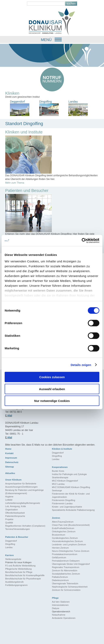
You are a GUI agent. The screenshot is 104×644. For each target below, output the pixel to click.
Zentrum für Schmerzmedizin (66, 590)
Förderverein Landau (62, 503)
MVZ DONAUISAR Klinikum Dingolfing (71, 487)
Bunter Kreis (58, 471)
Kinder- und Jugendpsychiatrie (67, 507)
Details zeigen (81, 365)
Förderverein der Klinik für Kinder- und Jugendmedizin (71, 495)
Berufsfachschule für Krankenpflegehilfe (25, 575)
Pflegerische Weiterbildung (19, 569)
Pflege (55, 598)
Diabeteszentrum (60, 580)
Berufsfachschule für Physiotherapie (23, 579)
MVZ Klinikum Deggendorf (65, 481)
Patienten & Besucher (17, 537)
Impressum (11, 458)
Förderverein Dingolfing (64, 500)
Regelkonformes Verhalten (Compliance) (25, 526)
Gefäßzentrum (59, 557)
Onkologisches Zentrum (64, 531)
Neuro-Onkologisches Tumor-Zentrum (71, 551)
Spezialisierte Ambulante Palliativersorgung (73, 510)
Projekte (9, 519)
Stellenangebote (13, 559)
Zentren (56, 518)
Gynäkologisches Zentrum (65, 538)
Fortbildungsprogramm (16, 585)
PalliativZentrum (60, 577)
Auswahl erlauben (52, 389)
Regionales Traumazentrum (66, 567)
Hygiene (9, 497)
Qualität (9, 523)
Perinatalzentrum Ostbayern (66, 561)
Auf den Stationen (61, 602)
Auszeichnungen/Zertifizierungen (21, 487)
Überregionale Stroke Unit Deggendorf (71, 564)
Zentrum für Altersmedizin (65, 570)
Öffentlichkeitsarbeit (15, 513)
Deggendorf (58, 453)
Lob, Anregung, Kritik (16, 506)
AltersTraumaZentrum (63, 522)
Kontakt (9, 453)
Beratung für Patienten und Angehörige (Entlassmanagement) (24, 492)
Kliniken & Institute (62, 449)
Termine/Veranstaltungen (18, 529)
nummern (52, 79)
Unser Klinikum (13, 480)
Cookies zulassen (52, 377)
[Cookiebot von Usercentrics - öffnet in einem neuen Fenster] (82, 240)
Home (8, 449)
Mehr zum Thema (15, 183)
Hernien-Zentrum (60, 548)
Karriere (10, 555)
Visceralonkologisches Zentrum (67, 541)
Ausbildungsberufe (14, 582)
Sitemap (10, 467)
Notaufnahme (59, 615)
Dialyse (56, 608)
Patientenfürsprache (15, 516)
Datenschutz (12, 462)
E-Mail (9, 416)
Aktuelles (10, 473)
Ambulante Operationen (64, 618)
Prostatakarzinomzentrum (65, 554)
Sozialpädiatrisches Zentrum (66, 574)
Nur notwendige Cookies (52, 401)
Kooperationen (60, 467)
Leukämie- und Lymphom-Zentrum (69, 544)
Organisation (12, 510)
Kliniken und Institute (24, 132)
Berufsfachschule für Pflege (19, 572)
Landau (56, 459)
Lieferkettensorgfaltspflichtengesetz (23, 503)
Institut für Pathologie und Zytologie (69, 474)
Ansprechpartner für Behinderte (21, 484)
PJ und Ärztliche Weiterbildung (20, 566)
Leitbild (9, 500)
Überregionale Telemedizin (65, 583)
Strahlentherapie (60, 477)
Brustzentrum (59, 535)
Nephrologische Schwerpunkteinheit (70, 587)
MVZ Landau (58, 484)
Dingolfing (57, 456)
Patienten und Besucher (27, 190)
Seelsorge (57, 490)
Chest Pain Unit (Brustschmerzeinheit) (71, 525)
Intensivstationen (60, 605)
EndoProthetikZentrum (63, 528)
